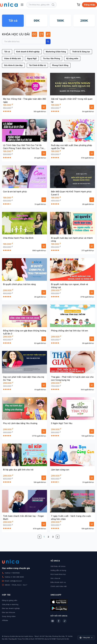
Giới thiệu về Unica (58, 566)
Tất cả (13, 21)
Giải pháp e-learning (10, 604)
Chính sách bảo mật (59, 586)
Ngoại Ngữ (32, 58)
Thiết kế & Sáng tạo (81, 52)
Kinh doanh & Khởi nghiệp (28, 52)
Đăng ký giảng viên (10, 600)
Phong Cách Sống (60, 65)
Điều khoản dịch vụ (58, 582)
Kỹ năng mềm (72, 58)
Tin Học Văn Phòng (51, 58)
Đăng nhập (89, 5)
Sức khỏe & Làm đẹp (13, 65)
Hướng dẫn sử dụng (58, 570)
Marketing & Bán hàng (56, 52)
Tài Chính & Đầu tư (37, 65)
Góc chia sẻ (55, 578)
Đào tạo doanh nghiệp (11, 608)
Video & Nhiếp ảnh (13, 58)
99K (37, 21)
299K (84, 21)
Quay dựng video (9, 616)
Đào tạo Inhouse (9, 612)
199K (60, 21)
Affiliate (5, 620)
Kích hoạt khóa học (58, 574)
